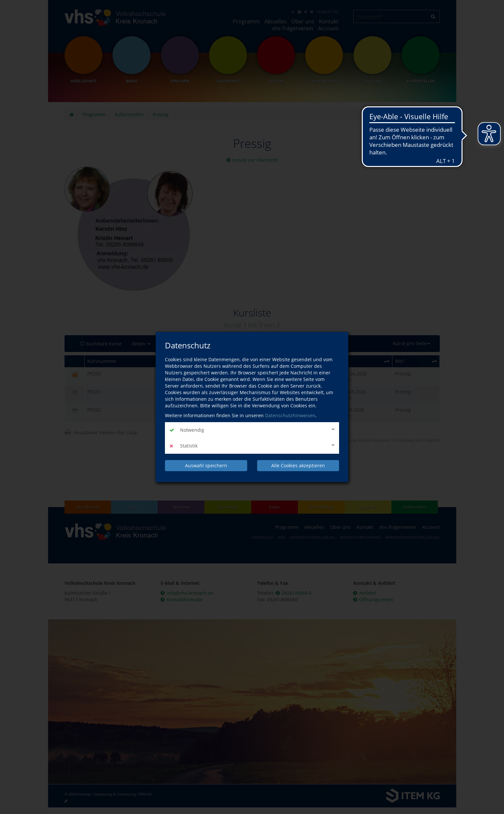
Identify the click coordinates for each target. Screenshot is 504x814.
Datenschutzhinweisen (290, 415)
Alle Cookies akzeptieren (298, 465)
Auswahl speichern (206, 465)
